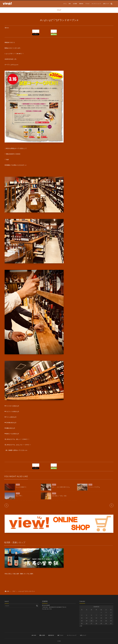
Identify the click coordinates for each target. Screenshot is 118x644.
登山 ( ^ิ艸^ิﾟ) (19, 497)
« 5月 (81, 626)
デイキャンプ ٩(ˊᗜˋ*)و (94, 488)
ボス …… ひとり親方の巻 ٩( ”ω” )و (61, 488)
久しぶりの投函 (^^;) (21, 488)
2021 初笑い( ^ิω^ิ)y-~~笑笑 (59, 497)
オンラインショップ (96, 4)
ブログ (18, 486)
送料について (106, 4)
